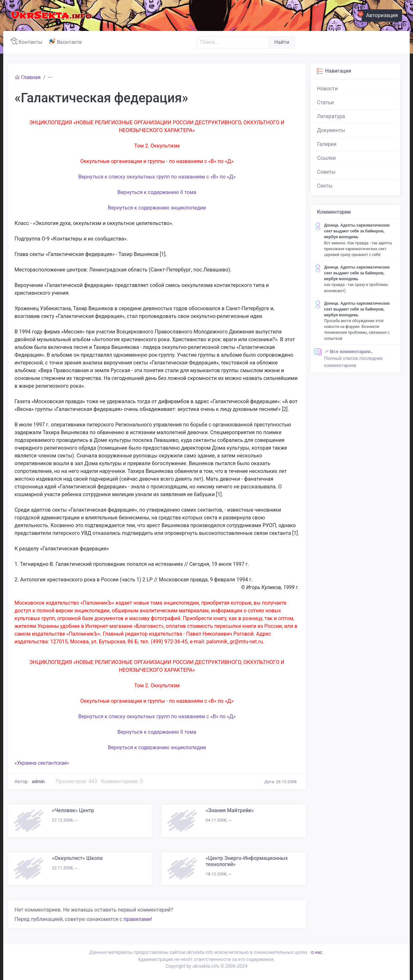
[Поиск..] (233, 42)
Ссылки (327, 158)
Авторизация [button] (380, 15)
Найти (282, 42)
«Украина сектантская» (42, 763)
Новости (327, 89)
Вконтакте (67, 41)
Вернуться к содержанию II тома (157, 192)
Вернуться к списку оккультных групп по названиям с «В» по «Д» (157, 177)
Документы (331, 130)
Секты (325, 186)
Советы (326, 172)
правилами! (138, 919)
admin (38, 782)
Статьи (326, 102)
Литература (331, 116)
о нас (317, 952)
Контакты (28, 41)
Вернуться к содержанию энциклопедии (157, 208)
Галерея (327, 144)
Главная (28, 77)
